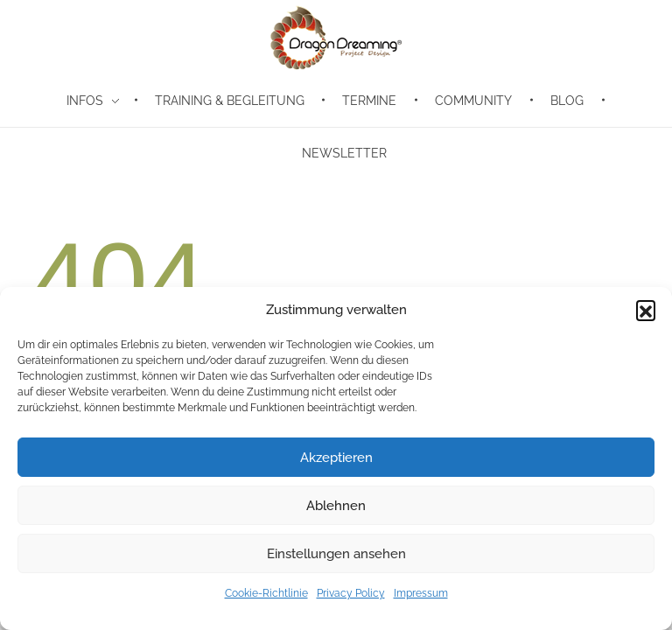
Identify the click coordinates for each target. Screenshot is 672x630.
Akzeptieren (336, 458)
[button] (646, 310)
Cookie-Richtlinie (266, 593)
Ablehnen (336, 506)
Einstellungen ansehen (336, 554)
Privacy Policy (351, 593)
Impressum (421, 593)
